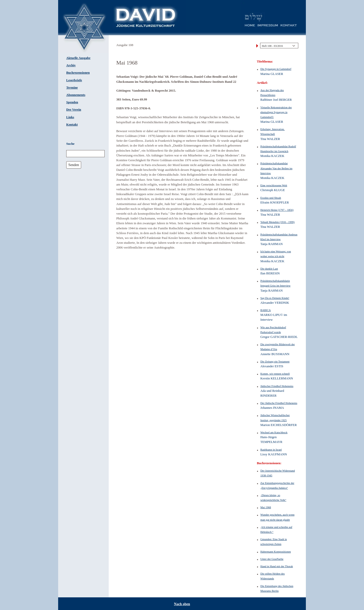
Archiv (71, 65)
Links (70, 117)
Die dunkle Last (269, 269)
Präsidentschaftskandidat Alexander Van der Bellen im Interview (276, 168)
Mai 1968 (266, 507)
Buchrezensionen (78, 73)
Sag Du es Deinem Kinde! (275, 298)
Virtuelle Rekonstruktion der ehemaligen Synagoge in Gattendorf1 (276, 112)
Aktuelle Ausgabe (78, 58)
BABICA (266, 310)
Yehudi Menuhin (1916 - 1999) (277, 222)
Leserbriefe (74, 80)
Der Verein (74, 110)
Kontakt (72, 125)
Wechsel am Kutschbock (274, 432)
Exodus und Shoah (271, 198)
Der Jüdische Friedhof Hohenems (279, 403)
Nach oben (182, 604)
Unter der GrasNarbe (272, 559)
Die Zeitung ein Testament (275, 361)
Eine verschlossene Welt (274, 185)
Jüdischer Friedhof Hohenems (277, 386)
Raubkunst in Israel (271, 450)
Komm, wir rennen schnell (275, 374)
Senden (74, 165)
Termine (72, 88)
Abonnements (76, 95)
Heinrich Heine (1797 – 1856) (277, 210)
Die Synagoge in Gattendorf (276, 69)
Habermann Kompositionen (276, 552)
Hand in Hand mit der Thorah (277, 566)
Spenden (72, 102)
